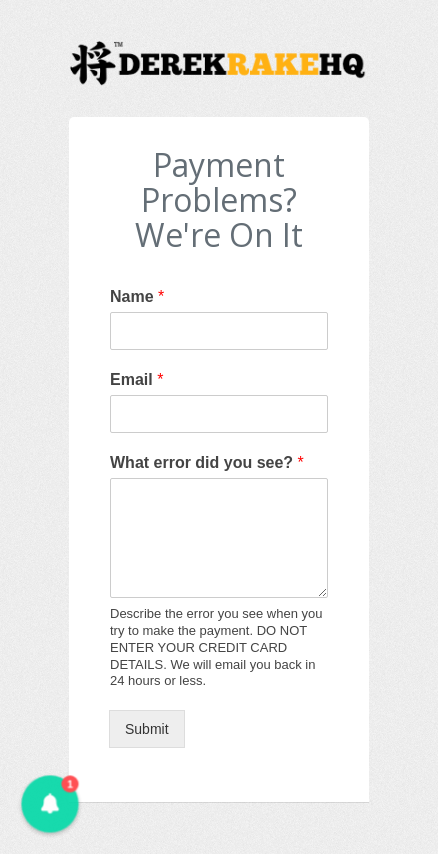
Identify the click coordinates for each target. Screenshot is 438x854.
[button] (49, 803)
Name (137, 296)
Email (136, 379)
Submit (147, 729)
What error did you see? (207, 462)
